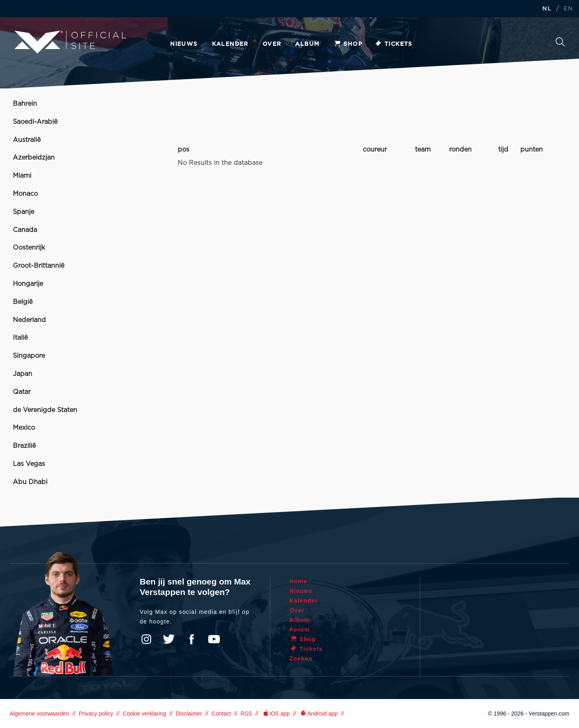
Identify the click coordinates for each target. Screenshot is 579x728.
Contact (221, 714)
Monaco (25, 194)
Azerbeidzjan (34, 158)
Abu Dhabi (30, 482)
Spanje (24, 212)
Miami (22, 176)
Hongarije (28, 284)
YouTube (214, 639)
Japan (23, 374)
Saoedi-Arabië (35, 122)
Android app (319, 714)
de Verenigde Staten (45, 410)
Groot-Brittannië (39, 266)
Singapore (29, 356)
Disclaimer (189, 714)
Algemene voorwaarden (39, 714)
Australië (27, 140)
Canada (25, 230)
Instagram (146, 639)
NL (547, 9)
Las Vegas (29, 464)
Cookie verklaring (144, 714)
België (23, 302)
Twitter (169, 639)
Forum (300, 630)
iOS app (276, 714)
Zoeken (560, 42)
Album (307, 44)
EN (568, 9)
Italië (20, 338)
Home (299, 581)
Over (272, 44)
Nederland (29, 320)
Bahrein (25, 104)
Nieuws (184, 44)
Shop (348, 44)
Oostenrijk (29, 248)
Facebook (191, 639)
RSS (246, 714)
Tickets (393, 44)
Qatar (22, 392)
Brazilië (24, 446)
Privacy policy (96, 714)
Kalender (230, 44)
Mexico (24, 428)
